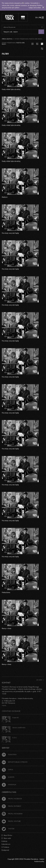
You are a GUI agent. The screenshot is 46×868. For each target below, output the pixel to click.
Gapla (7, 770)
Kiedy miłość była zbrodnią (11, 89)
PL (40, 17)
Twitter (8, 829)
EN (37, 17)
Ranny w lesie (7, 628)
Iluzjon (8, 777)
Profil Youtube (11, 821)
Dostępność (5, 850)
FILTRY (5, 54)
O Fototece (5, 847)
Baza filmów (7, 835)
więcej (4, 705)
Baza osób (6, 838)
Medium (5, 197)
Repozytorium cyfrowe (15, 762)
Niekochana (6, 592)
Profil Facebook (12, 799)
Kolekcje (4, 841)
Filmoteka (9, 754)
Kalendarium (6, 844)
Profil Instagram (12, 814)
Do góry (40, 680)
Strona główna (7, 39)
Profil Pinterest (12, 806)
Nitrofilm (9, 785)
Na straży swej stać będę (10, 233)
